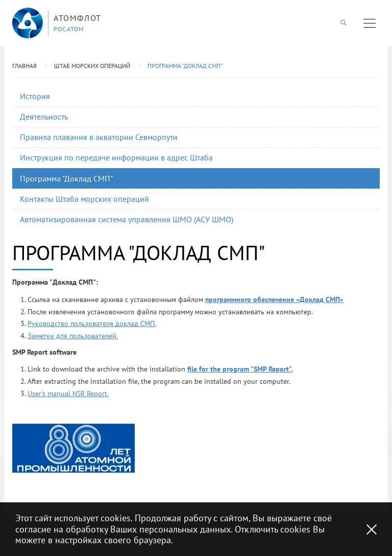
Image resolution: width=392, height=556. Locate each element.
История (35, 96)
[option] (73, 448)
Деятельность (44, 117)
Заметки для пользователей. (73, 336)
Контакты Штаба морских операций (84, 199)
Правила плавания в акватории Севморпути (99, 137)
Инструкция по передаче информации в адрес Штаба (116, 157)
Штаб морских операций (92, 66)
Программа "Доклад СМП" (185, 66)
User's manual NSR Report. (68, 393)
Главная (24, 66)
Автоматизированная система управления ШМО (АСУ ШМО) (127, 219)
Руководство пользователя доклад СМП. (92, 323)
